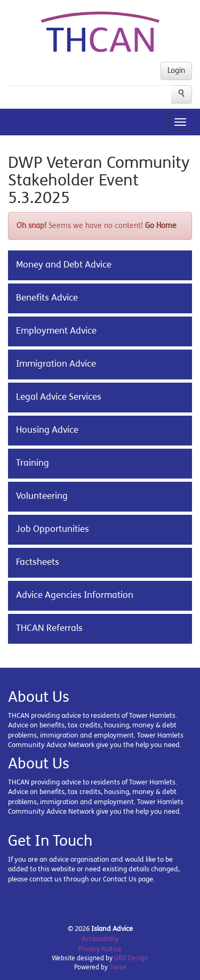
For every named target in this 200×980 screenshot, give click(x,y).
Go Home (161, 226)
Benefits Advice (47, 298)
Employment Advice (56, 331)
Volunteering (42, 496)
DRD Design (131, 958)
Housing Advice (47, 430)
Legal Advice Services (59, 397)
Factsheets (38, 562)
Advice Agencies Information (75, 595)
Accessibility (100, 939)
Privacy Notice (100, 949)
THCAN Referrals (49, 628)
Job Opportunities (53, 529)
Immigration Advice (56, 364)
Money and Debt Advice (64, 265)
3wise (118, 967)
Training (33, 463)
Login (176, 71)
